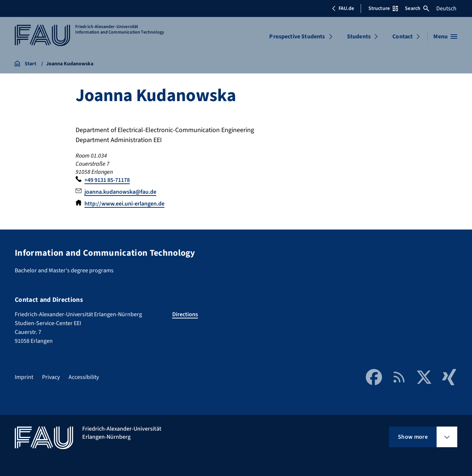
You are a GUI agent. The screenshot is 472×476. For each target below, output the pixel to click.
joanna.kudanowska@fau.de (120, 192)
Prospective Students (297, 37)
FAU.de (343, 8)
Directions (185, 314)
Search (417, 8)
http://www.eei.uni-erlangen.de (124, 204)
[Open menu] (445, 37)
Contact (402, 37)
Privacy (51, 377)
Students (359, 37)
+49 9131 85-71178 (107, 180)
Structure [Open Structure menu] (383, 8)
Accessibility (84, 377)
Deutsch (446, 8)
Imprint (24, 377)
